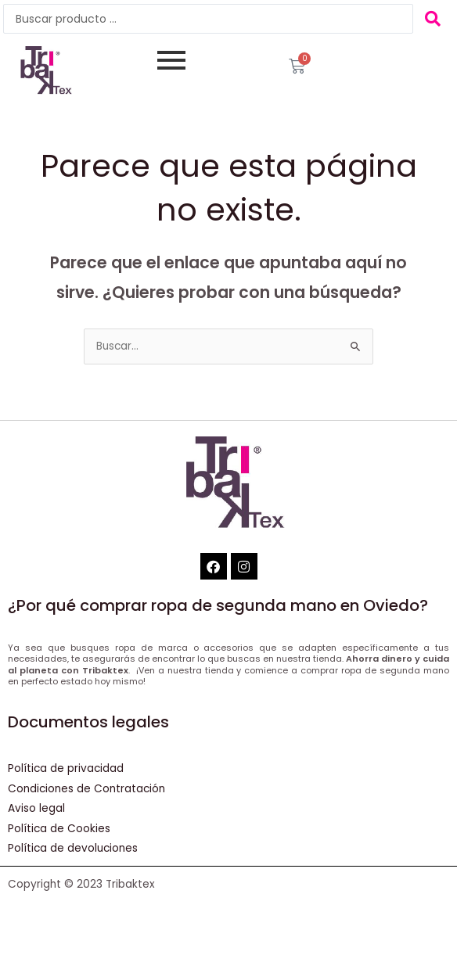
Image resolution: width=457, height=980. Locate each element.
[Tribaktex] (43, 72)
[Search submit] (434, 19)
